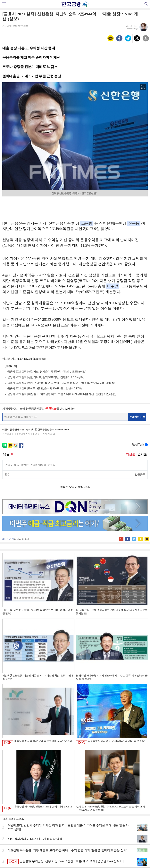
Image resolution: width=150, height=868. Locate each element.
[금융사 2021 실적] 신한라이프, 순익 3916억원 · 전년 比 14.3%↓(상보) (45, 377)
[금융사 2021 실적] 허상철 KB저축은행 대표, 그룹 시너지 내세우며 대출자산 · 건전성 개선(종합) (61, 394)
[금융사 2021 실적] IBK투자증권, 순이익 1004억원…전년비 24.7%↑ (44, 389)
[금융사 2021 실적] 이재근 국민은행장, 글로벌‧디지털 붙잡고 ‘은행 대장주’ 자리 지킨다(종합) (61, 383)
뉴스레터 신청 (137, 417)
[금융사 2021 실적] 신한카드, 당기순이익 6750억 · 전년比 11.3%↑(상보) (46, 372)
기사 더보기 (23, 539)
